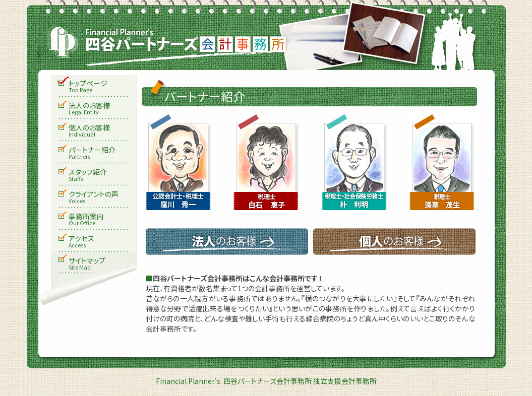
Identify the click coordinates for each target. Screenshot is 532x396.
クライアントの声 (103, 197)
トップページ (103, 87)
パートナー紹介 (103, 153)
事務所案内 (103, 220)
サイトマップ (103, 264)
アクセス (103, 242)
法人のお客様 (103, 109)
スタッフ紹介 (103, 175)
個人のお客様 (103, 131)
